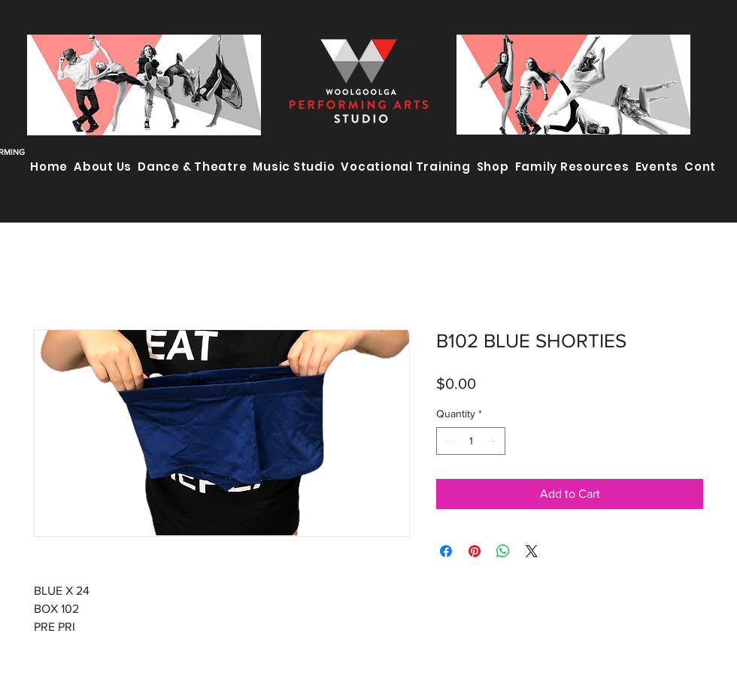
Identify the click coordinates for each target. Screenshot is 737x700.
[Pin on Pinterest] (475, 551)
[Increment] (494, 441)
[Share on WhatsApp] (503, 551)
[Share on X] (532, 551)
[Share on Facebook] (446, 551)
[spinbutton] (471, 441)
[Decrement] (448, 441)
